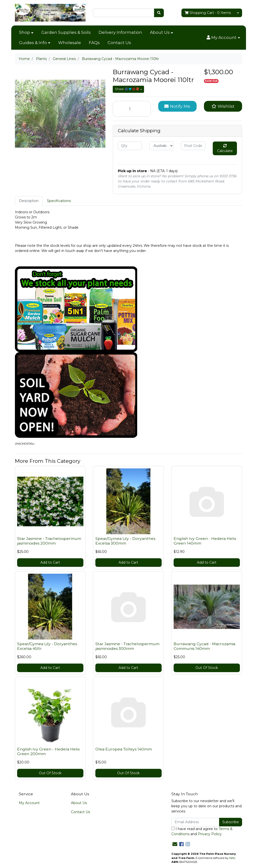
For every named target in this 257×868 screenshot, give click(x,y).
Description (29, 201)
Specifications (59, 201)
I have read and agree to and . (202, 831)
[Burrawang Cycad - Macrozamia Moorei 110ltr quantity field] (132, 109)
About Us (160, 32)
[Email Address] (196, 822)
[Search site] (159, 13)
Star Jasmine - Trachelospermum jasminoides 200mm (49, 541)
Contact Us (119, 43)
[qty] (130, 146)
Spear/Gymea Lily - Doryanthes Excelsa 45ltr (47, 646)
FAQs (94, 43)
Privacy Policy (210, 834)
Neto (232, 858)
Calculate (225, 149)
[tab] (29, 201)
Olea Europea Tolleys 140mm (124, 749)
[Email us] (175, 844)
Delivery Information (120, 32)
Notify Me (177, 106)
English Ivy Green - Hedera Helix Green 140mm (205, 541)
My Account (29, 803)
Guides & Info (33, 43)
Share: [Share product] (127, 89)
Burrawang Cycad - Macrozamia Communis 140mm (204, 646)
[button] (223, 38)
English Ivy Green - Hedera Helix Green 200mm (48, 751)
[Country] (162, 146)
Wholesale (70, 43)
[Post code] (193, 146)
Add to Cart (50, 562)
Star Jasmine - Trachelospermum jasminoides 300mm (127, 646)
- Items (208, 13)
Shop (25, 32)
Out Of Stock (207, 668)
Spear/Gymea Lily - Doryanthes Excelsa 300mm (125, 541)
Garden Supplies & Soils (66, 32)
